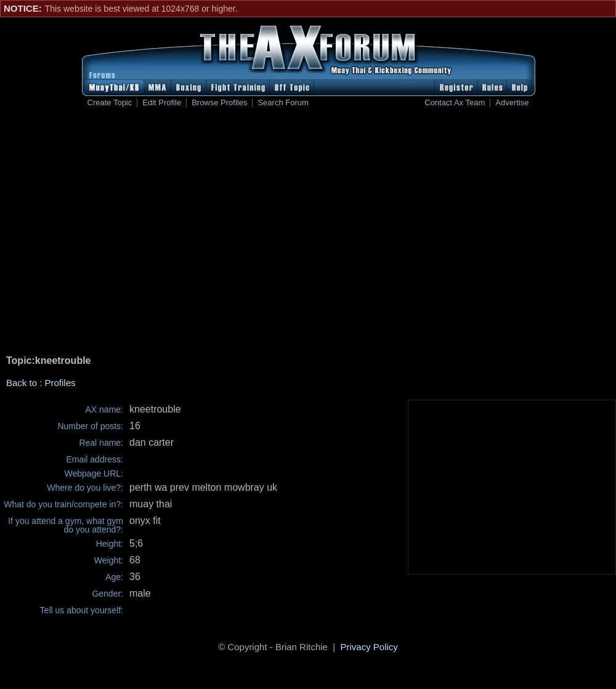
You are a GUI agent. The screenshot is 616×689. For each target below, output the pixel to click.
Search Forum (283, 103)
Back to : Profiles (41, 383)
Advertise (512, 103)
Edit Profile (162, 103)
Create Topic (110, 103)
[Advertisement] (199, 233)
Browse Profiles (219, 103)
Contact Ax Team (455, 103)
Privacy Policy (369, 647)
